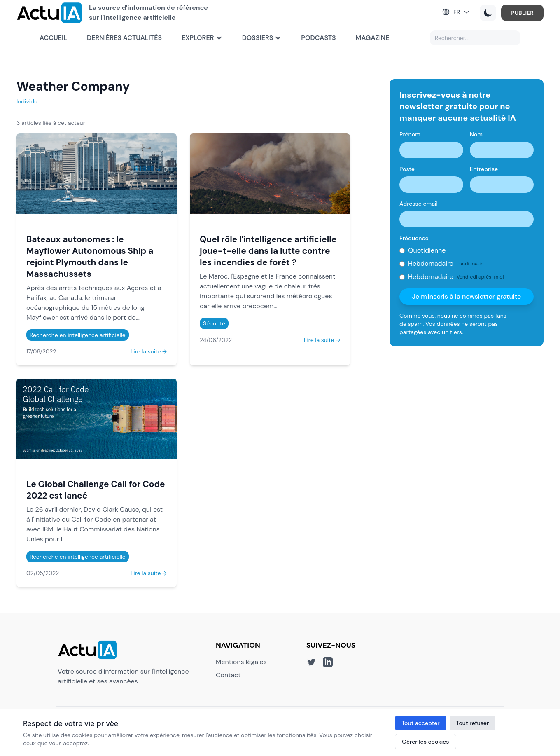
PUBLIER (499, 18)
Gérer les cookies (425, 742)
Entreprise (484, 169)
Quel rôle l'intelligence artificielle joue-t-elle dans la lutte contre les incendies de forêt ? (268, 251)
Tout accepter (420, 723)
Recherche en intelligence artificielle (78, 335)
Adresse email (419, 204)
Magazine (373, 48)
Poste (407, 169)
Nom (476, 134)
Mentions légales (241, 662)
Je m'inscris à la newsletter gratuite (467, 296)
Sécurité (214, 323)
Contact (228, 675)
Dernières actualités (124, 48)
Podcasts (318, 48)
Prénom (410, 134)
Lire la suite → (149, 351)
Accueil (53, 48)
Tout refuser (473, 723)
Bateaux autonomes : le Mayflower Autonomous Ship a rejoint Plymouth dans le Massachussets (90, 256)
